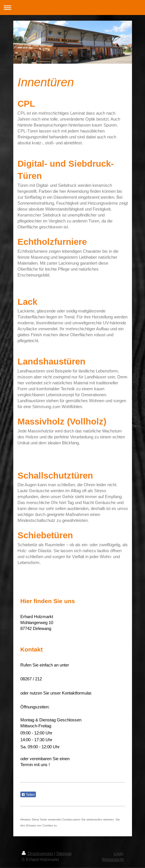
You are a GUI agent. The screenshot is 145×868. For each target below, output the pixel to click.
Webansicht (113, 859)
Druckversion (38, 853)
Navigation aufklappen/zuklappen (72, 7)
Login (119, 853)
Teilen (28, 795)
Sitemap (64, 853)
